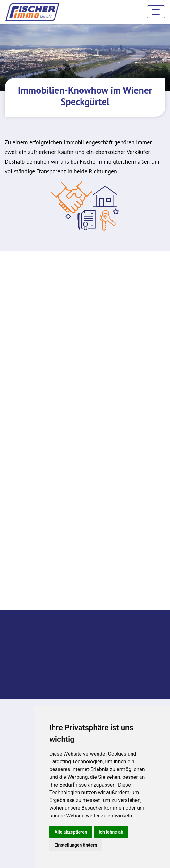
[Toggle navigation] (156, 12)
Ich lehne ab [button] (111, 832)
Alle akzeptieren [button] (71, 832)
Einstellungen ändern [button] (76, 845)
